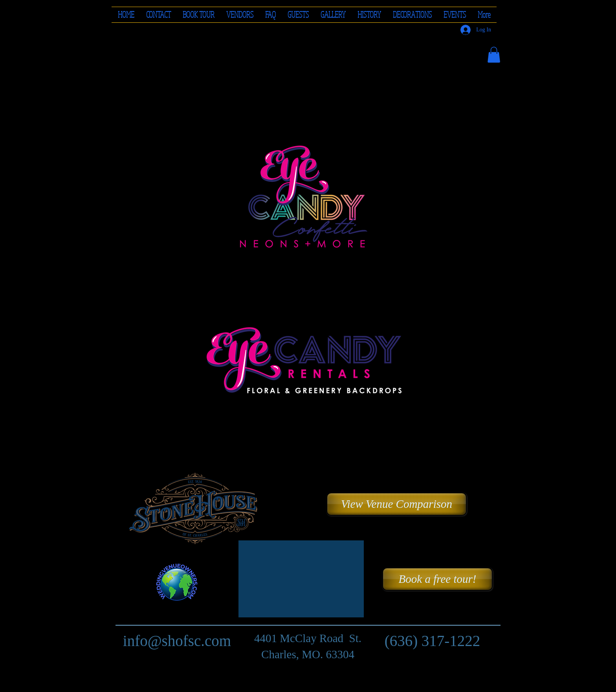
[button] (240, 15)
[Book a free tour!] (437, 579)
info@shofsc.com (177, 641)
